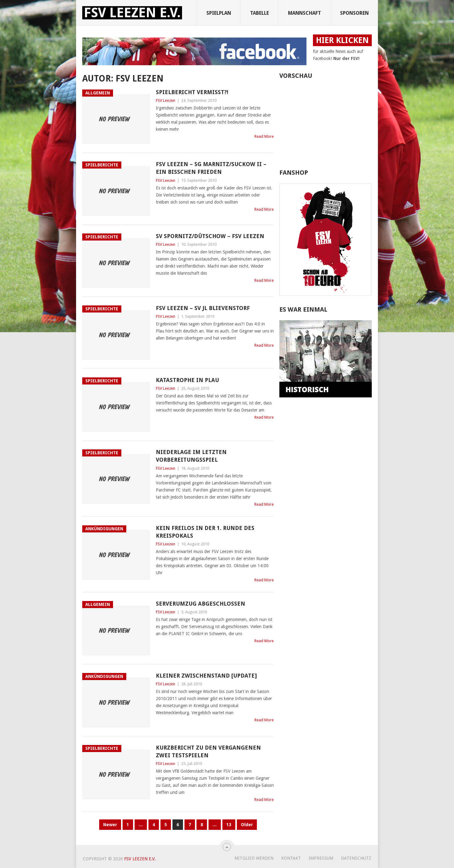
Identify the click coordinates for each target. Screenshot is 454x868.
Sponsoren (354, 13)
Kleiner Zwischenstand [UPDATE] (206, 676)
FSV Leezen (166, 100)
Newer (110, 825)
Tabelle (259, 13)
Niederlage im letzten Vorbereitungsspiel (191, 456)
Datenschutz (356, 858)
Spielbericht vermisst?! (192, 92)
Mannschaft (304, 13)
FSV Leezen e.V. (132, 13)
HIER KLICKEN (342, 40)
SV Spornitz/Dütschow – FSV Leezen (210, 236)
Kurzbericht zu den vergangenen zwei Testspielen (208, 751)
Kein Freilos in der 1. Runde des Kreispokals (205, 532)
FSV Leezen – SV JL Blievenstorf (203, 308)
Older (247, 825)
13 (229, 825)
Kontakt (291, 858)
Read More (264, 136)
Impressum (321, 858)
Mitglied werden (254, 858)
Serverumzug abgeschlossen (201, 604)
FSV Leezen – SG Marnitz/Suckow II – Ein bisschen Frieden (211, 168)
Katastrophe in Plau (187, 380)
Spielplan (219, 13)
